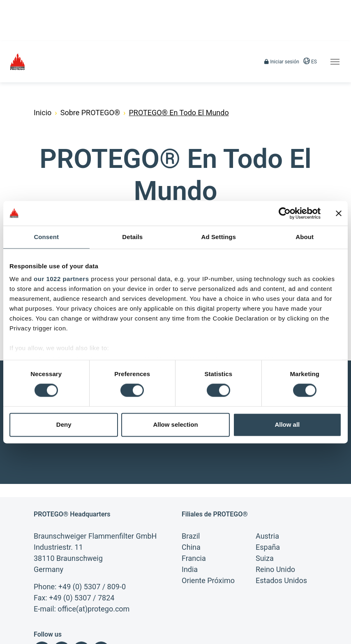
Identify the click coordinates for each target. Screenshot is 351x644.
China (191, 489)
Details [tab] (132, 237)
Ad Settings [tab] (219, 237)
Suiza (265, 501)
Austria (267, 478)
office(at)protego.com (94, 551)
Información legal (53, 622)
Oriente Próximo (208, 523)
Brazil (191, 478)
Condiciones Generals (109, 622)
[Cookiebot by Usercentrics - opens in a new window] (285, 213)
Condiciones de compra (242, 622)
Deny (64, 424)
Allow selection (175, 424)
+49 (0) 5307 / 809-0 (92, 529)
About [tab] (305, 237)
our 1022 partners (61, 279)
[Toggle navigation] (335, 62)
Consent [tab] (46, 237)
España (268, 489)
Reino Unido (275, 512)
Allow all (287, 424)
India (190, 512)
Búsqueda (89, 636)
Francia (194, 501)
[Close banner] (339, 213)
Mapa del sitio (49, 636)
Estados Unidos (281, 523)
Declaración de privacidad (174, 622)
